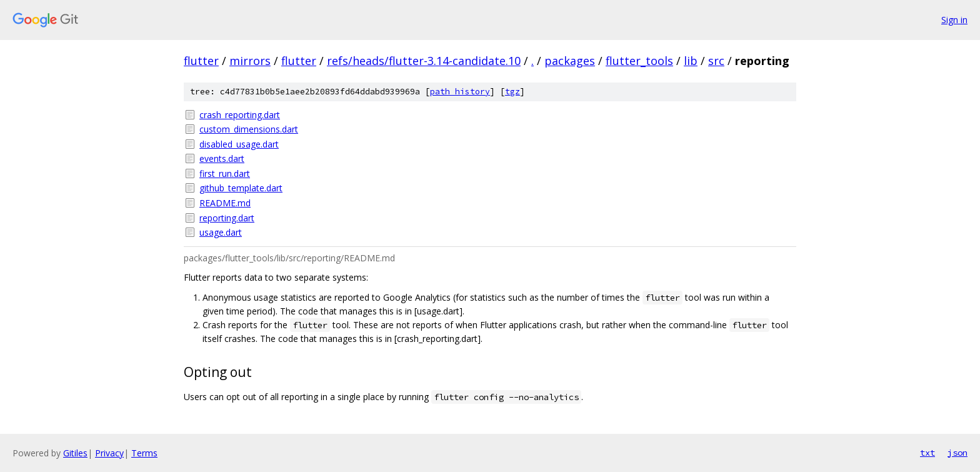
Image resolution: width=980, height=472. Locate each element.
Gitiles (75, 453)
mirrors (250, 61)
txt (927, 453)
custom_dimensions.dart (249, 129)
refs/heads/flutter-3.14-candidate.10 (424, 61)
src (716, 61)
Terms (144, 453)
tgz (512, 92)
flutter (201, 61)
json (957, 453)
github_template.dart (241, 188)
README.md (225, 203)
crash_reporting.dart (240, 115)
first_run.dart (225, 173)
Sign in (954, 20)
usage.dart (221, 232)
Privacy (109, 453)
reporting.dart (227, 218)
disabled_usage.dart (239, 144)
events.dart (222, 158)
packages (570, 61)
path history (460, 92)
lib (691, 61)
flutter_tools (639, 61)
